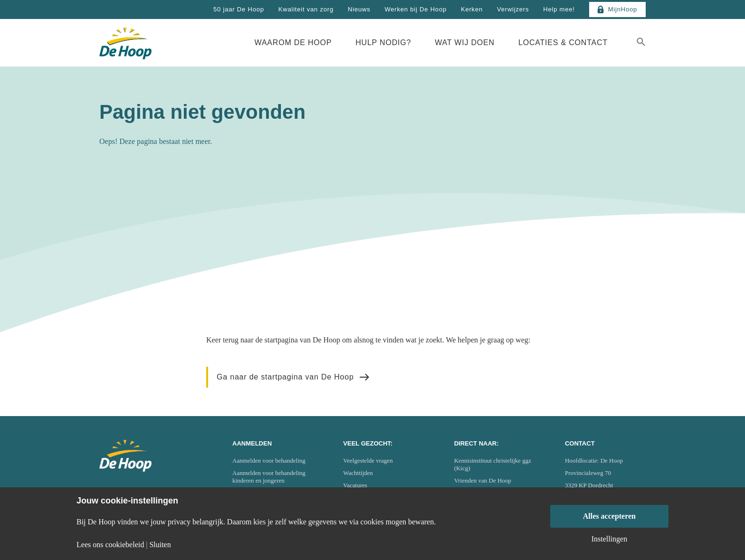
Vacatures (355, 485)
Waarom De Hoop (293, 43)
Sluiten (160, 545)
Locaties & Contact (563, 43)
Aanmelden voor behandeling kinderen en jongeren (269, 477)
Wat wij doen (465, 43)
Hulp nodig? (383, 43)
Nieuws (359, 9)
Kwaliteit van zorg (306, 9)
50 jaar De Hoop (239, 9)
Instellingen (610, 539)
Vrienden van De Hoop (483, 480)
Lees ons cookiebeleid (110, 545)
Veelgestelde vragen (368, 460)
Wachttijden (358, 473)
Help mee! (559, 9)
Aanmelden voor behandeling (269, 460)
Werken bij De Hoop (415, 9)
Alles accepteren (609, 516)
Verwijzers (513, 9)
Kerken (472, 9)
